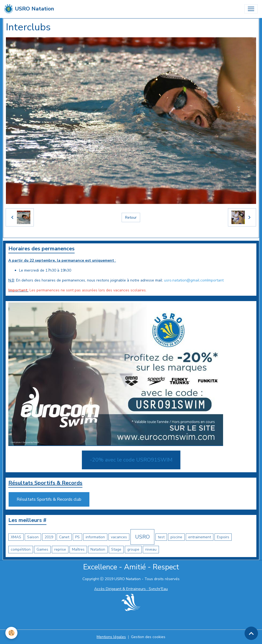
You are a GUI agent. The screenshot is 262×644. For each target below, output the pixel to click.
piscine (176, 537)
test (161, 537)
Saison (33, 537)
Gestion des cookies (148, 637)
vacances (119, 537)
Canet (64, 537)
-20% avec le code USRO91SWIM (131, 460)
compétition (21, 549)
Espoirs (223, 537)
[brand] (29, 9)
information (95, 537)
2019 (49, 537)
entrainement (200, 537)
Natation (98, 549)
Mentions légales (111, 637)
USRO (142, 537)
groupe (133, 549)
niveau (151, 549)
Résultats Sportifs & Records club (49, 499)
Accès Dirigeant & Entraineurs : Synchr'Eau (131, 589)
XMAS (16, 537)
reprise (60, 549)
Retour (131, 217)
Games (42, 549)
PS (77, 537)
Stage (116, 549)
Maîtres (78, 549)
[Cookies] (11, 633)
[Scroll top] (251, 633)
